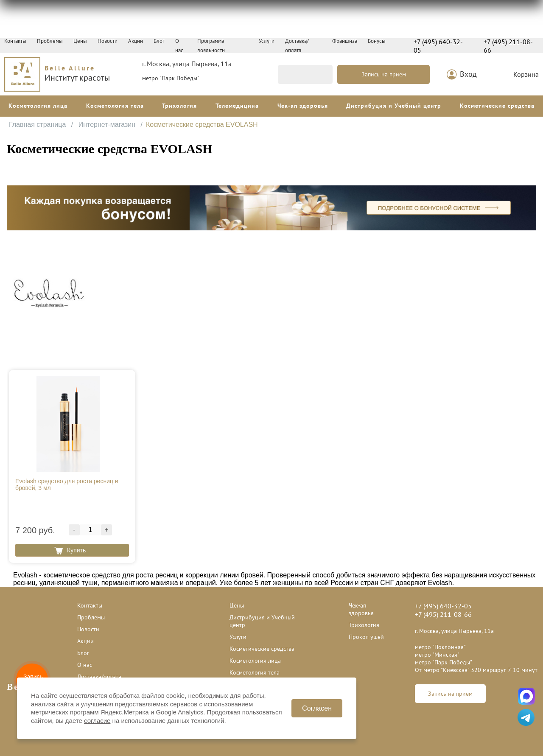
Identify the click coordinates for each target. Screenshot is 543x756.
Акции (136, 41)
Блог (159, 41)
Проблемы (50, 41)
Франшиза (345, 41)
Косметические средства (497, 106)
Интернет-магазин (108, 125)
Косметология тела (115, 106)
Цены (80, 41)
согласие (97, 721)
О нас (85, 665)
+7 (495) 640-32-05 (438, 46)
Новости (108, 41)
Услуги (267, 41)
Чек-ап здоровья (303, 106)
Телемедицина (237, 106)
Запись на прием (384, 74)
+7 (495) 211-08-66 (508, 46)
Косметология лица (38, 106)
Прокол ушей (366, 637)
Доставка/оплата (99, 677)
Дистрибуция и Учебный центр (394, 106)
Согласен (317, 708)
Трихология (179, 106)
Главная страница (38, 125)
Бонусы (377, 41)
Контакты (15, 41)
